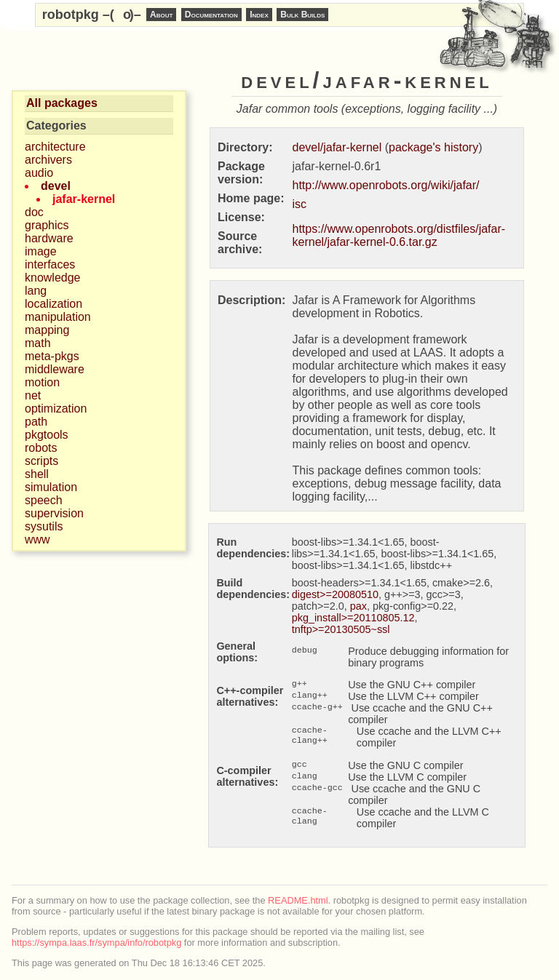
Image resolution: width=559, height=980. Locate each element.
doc (34, 212)
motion (42, 382)
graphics (47, 225)
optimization (56, 409)
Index (259, 15)
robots (41, 448)
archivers (48, 160)
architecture (55, 147)
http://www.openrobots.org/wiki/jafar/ (386, 185)
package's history (433, 147)
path (36, 422)
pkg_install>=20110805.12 (353, 618)
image (41, 251)
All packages (62, 103)
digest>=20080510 (335, 594)
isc (300, 204)
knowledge (53, 278)
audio (39, 173)
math (38, 343)
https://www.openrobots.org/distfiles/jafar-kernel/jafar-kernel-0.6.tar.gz (399, 235)
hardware (49, 238)
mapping (47, 330)
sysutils (44, 526)
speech (44, 500)
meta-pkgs (52, 356)
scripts (41, 461)
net (33, 395)
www (37, 539)
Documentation (211, 15)
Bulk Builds (302, 15)
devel (56, 186)
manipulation (58, 317)
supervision (54, 513)
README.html (298, 900)
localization (53, 304)
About (161, 15)
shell (37, 474)
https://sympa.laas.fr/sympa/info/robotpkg (96, 943)
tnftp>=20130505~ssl (341, 629)
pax (358, 606)
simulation (51, 487)
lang (36, 291)
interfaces (50, 264)
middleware (55, 369)
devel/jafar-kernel (337, 147)
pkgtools (47, 435)
